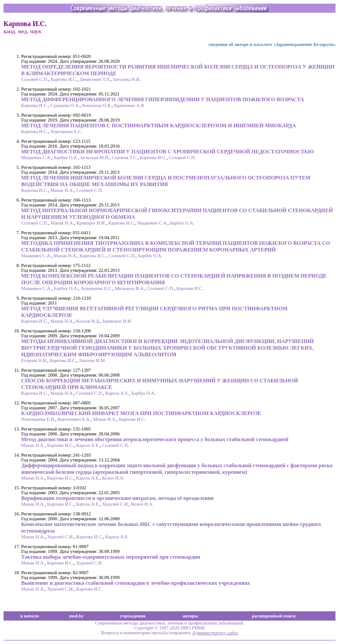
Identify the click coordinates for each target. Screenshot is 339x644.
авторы (191, 616)
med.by (76, 616)
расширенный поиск (274, 616)
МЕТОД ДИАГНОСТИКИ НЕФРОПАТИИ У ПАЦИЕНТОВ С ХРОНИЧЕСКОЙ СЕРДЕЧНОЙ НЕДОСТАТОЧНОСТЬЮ (168, 152)
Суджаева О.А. (65, 105)
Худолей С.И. (115, 504)
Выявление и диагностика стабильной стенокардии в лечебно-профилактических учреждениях (136, 583)
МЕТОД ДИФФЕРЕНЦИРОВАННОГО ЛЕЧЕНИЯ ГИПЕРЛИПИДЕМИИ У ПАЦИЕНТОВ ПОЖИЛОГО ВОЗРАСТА (163, 99)
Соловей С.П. (35, 79)
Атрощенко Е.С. (66, 131)
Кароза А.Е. (117, 393)
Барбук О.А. (66, 158)
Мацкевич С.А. (36, 158)
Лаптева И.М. (92, 360)
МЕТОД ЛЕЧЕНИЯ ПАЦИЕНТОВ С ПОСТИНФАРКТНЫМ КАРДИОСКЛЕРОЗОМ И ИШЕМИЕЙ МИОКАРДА (159, 126)
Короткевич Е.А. (74, 419)
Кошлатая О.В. (97, 105)
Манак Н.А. (62, 190)
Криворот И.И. (91, 223)
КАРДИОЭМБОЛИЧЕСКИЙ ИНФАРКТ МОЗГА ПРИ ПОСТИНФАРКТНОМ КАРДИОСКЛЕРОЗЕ (141, 413)
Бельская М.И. (95, 158)
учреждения (133, 616)
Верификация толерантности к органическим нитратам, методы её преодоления (117, 498)
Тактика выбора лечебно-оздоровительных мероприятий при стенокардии (111, 557)
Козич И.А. (113, 478)
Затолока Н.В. (127, 79)
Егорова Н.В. (34, 360)
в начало (30, 616)
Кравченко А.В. (129, 105)
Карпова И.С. (64, 79)
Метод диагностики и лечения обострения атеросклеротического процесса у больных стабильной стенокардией (155, 439)
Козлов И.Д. (88, 321)
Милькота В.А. (130, 288)
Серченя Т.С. (124, 158)
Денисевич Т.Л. (95, 79)
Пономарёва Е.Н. (38, 419)
